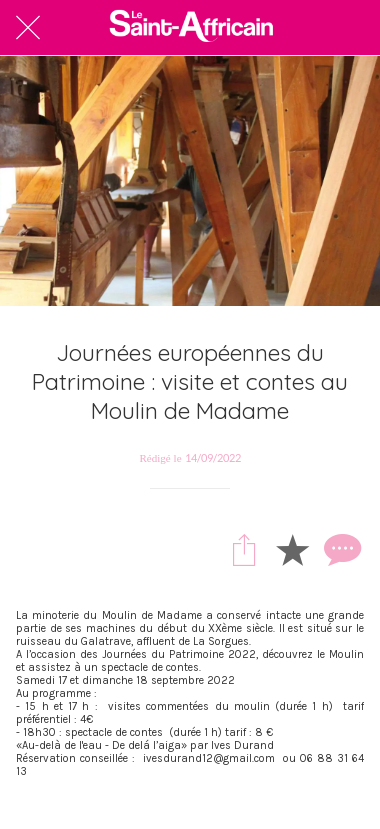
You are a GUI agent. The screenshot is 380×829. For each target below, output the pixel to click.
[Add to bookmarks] (292, 549)
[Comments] (340, 549)
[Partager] (244, 549)
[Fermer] (28, 28)
